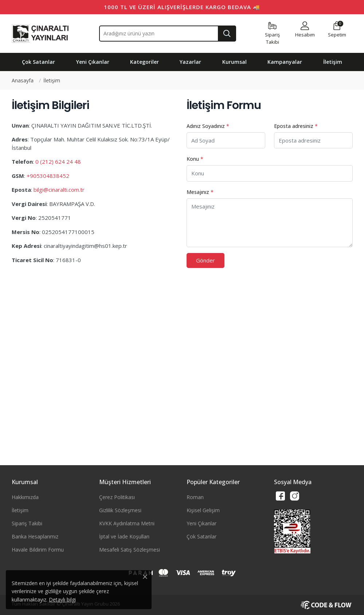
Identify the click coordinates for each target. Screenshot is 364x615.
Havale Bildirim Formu (38, 550)
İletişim (20, 510)
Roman (195, 497)
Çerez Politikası (117, 497)
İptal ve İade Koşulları (124, 536)
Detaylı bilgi (62, 600)
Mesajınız (200, 192)
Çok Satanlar (201, 536)
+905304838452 (48, 176)
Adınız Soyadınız (208, 126)
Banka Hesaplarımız (35, 536)
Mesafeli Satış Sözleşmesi (130, 550)
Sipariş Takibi (27, 523)
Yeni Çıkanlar (201, 523)
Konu (195, 159)
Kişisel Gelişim (203, 510)
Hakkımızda (25, 497)
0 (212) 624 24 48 (58, 161)
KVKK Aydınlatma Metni (127, 523)
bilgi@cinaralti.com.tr (59, 190)
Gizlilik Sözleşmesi (120, 510)
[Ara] (227, 34)
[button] (305, 30)
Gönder (206, 260)
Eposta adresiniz (296, 126)
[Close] (145, 577)
